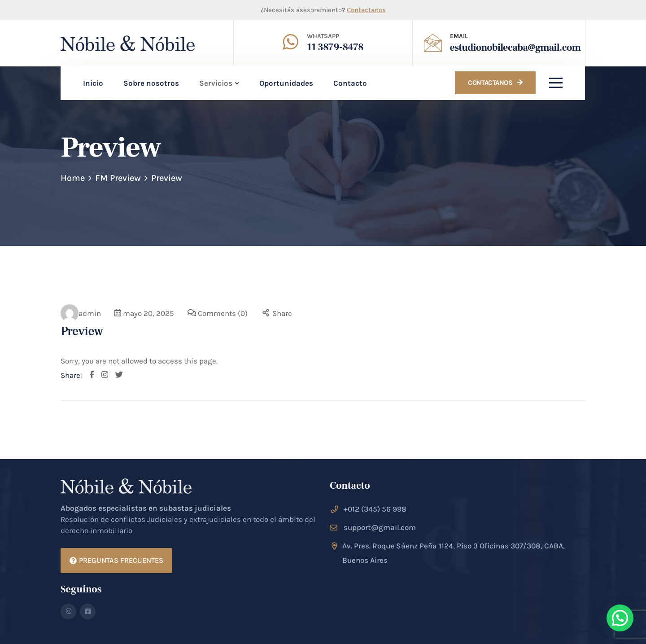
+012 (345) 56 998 (375, 509)
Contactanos (366, 10)
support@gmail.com (380, 527)
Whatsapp (323, 36)
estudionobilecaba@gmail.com (515, 48)
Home (73, 178)
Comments (223, 313)
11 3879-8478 (335, 47)
